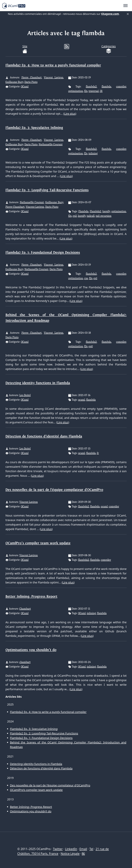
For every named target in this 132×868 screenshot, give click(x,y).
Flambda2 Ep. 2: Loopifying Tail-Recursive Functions (47, 190)
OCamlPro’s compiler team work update (38, 543)
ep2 (75, 216)
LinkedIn (71, 849)
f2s (86, 91)
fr (98, 453)
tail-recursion (104, 216)
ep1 (95, 278)
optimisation (76, 153)
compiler (121, 86)
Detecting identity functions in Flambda (38, 383)
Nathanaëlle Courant (51, 144)
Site (25, 49)
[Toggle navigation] (125, 6)
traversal (94, 91)
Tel (91, 849)
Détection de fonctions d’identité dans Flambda (44, 436)
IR (101, 91)
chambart (25, 662)
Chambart (25, 609)
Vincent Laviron (54, 77)
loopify (106, 211)
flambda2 (91, 86)
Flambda (83, 211)
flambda (106, 86)
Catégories (109, 49)
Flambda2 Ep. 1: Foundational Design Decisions (43, 253)
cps (86, 278)
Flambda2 (95, 211)
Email (83, 849)
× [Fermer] (128, 14)
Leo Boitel (25, 395)
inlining (93, 153)
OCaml (25, 86)
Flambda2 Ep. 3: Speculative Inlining (34, 128)
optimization (76, 91)
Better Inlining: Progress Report (31, 597)
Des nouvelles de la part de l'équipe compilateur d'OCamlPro (54, 490)
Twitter (58, 849)
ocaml (82, 400)
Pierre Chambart (32, 77)
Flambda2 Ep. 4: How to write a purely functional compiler (53, 65)
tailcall (91, 216)
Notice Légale (70, 854)
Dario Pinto (31, 82)
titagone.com (110, 14)
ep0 (91, 346)
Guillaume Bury (14, 82)
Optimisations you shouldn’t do (31, 650)
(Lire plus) (70, 114)
